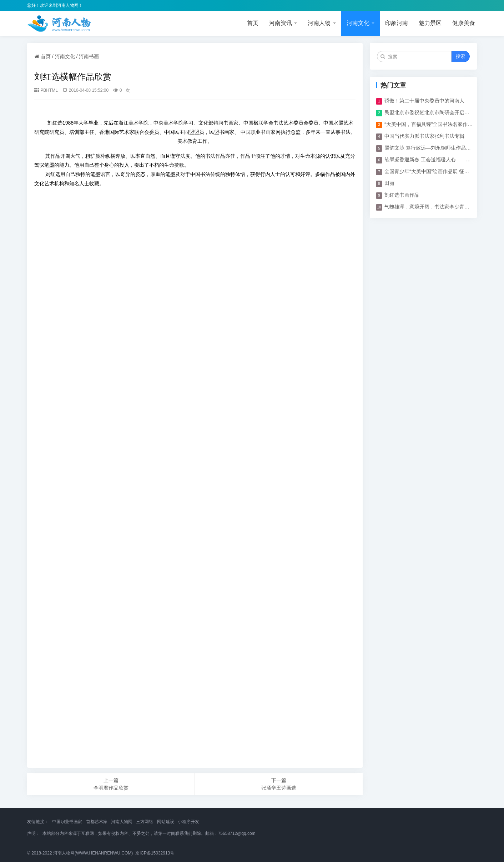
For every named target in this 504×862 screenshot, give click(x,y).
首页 (253, 23)
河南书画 (89, 56)
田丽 (389, 183)
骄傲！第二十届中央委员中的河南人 (424, 101)
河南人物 (322, 23)
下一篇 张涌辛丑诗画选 (279, 784)
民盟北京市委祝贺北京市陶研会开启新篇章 (429, 112)
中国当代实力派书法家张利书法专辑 (424, 136)
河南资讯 (283, 23)
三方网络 (145, 822)
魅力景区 (430, 23)
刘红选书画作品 (402, 195)
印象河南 (397, 23)
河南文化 (361, 23)
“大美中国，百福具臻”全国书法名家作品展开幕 (429, 124)
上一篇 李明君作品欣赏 (111, 784)
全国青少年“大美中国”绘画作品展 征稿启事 (429, 171)
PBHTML (49, 90)
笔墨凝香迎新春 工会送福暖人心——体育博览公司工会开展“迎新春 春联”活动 (429, 160)
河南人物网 (122, 822)
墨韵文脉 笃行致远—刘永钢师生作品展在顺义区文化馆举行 (429, 148)
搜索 (460, 56)
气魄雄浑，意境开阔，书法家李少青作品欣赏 (429, 207)
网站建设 (166, 822)
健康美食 (464, 23)
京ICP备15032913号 (155, 853)
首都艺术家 (97, 822)
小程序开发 (188, 822)
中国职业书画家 (67, 822)
